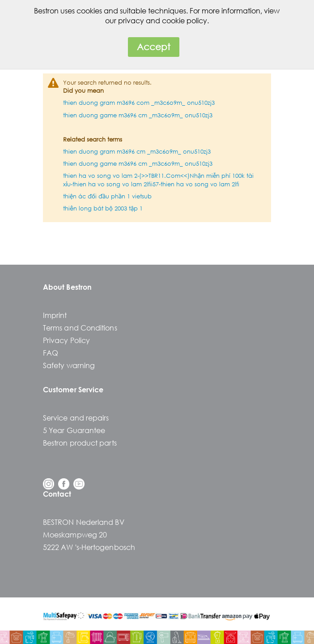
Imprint (55, 315)
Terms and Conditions (80, 328)
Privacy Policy (66, 340)
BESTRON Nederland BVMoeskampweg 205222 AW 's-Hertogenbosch (89, 535)
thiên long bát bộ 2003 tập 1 (103, 208)
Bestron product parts (80, 443)
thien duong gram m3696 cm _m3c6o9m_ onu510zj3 (137, 152)
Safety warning (69, 365)
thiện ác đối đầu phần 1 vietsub (107, 196)
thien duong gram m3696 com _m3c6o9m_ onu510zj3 (139, 103)
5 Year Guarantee (74, 430)
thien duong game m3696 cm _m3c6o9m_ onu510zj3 (138, 115)
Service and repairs (76, 418)
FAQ (51, 353)
